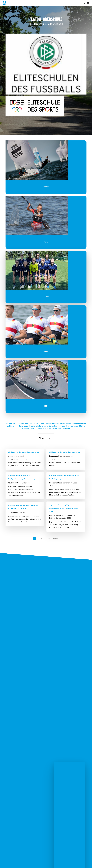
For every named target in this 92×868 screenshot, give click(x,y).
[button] (88, 3)
